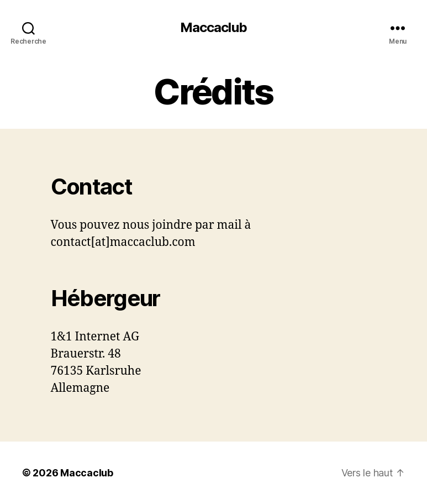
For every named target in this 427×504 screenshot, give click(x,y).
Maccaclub (213, 28)
